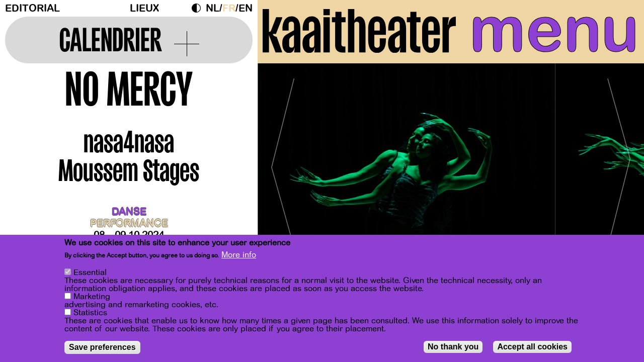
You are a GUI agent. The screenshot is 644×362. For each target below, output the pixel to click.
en (246, 8)
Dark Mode (199, 8)
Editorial (32, 8)
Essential (90, 273)
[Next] (619, 163)
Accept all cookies (532, 347)
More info (239, 255)
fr (229, 8)
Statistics (90, 313)
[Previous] (283, 163)
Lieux (144, 8)
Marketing (92, 297)
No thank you (453, 347)
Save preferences (102, 347)
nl (213, 8)
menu (554, 30)
